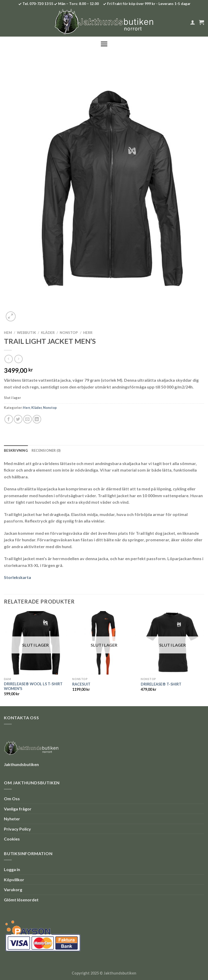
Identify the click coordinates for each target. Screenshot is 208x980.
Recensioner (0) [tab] (46, 450)
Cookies (12, 839)
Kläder (48, 333)
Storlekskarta (17, 577)
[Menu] (104, 44)
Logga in (12, 869)
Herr (88, 333)
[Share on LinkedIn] (37, 419)
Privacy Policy (17, 829)
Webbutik (26, 333)
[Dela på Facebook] (9, 419)
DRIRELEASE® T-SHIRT (161, 684)
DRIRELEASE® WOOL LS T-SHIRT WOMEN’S (33, 686)
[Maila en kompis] (27, 419)
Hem (8, 333)
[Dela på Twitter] (18, 419)
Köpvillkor (14, 880)
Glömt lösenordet (21, 900)
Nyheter (12, 819)
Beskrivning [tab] (16, 450)
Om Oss (12, 799)
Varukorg (13, 889)
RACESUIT (81, 684)
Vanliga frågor (18, 809)
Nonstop (69, 333)
